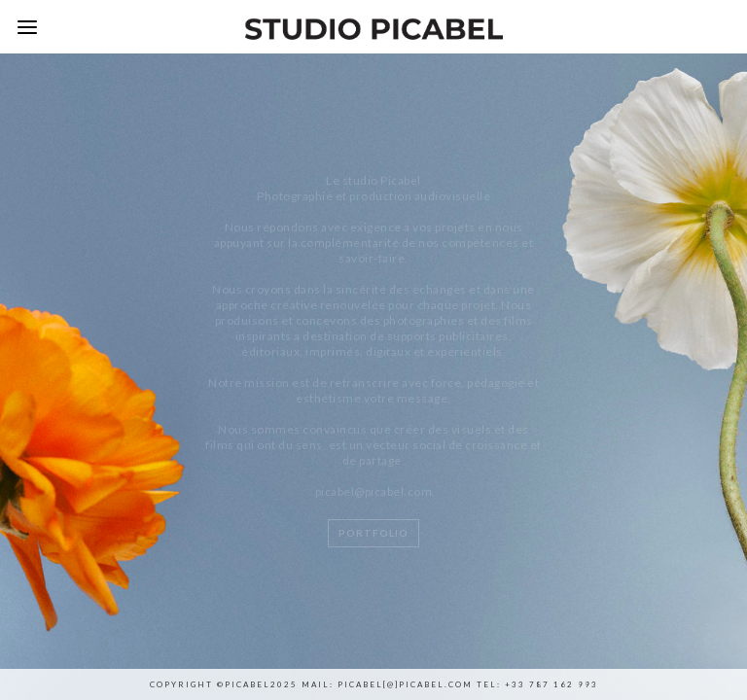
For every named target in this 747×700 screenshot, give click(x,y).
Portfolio (373, 533)
